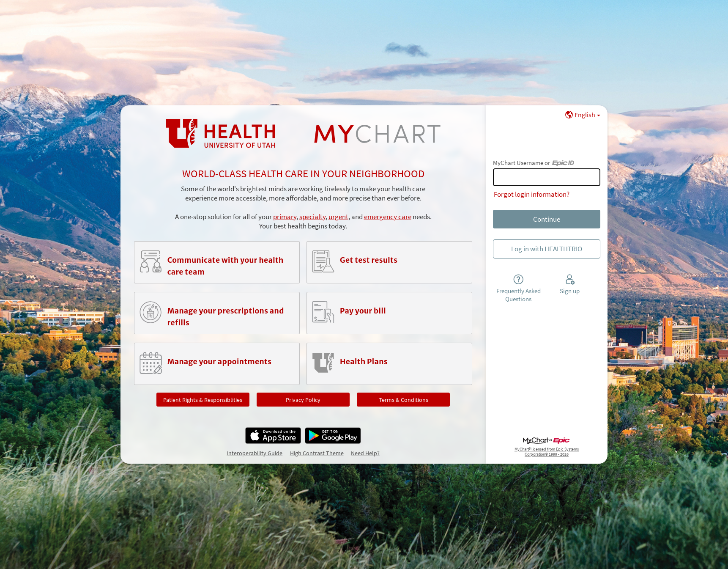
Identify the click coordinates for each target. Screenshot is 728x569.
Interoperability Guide (255, 453)
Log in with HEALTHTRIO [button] (547, 249)
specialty (312, 217)
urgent (338, 217)
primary (285, 217)
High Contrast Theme (317, 453)
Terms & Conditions (404, 400)
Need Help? (365, 453)
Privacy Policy (303, 400)
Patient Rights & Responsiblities (203, 400)
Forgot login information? (532, 194)
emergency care (388, 217)
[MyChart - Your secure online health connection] (303, 134)
